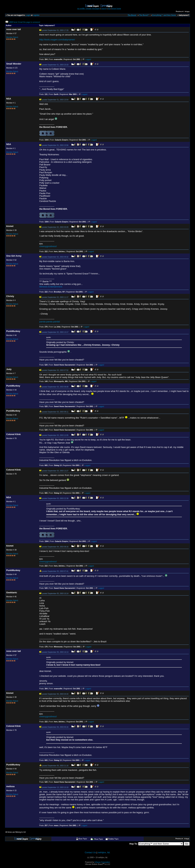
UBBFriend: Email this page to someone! (25, 22)
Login (28, 15)
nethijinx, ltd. (104, 852)
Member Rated (12, 37)
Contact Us (90, 852)
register (36, 15)
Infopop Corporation (102, 862)
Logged (88, 59)
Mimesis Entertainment (51, 287)
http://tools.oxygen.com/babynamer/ (57, 40)
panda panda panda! (50, 322)
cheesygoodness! (48, 246)
